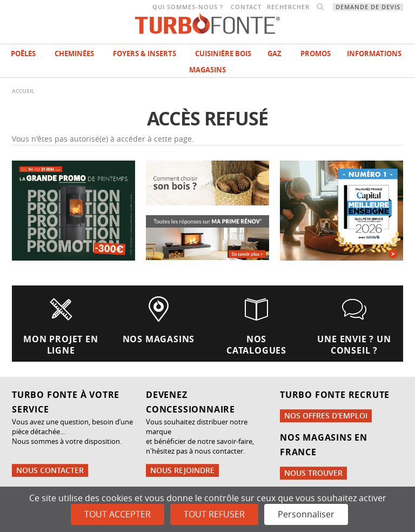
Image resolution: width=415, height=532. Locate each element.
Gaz (275, 54)
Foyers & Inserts (145, 54)
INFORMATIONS (374, 54)
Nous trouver (313, 473)
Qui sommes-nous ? (188, 7)
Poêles (23, 54)
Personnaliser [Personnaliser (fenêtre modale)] (306, 514)
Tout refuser (214, 514)
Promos (316, 54)
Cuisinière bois (223, 54)
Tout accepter (118, 514)
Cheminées (74, 54)
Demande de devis (368, 7)
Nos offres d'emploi (326, 415)
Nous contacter (50, 470)
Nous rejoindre (182, 470)
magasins (207, 70)
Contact (246, 7)
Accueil (23, 91)
